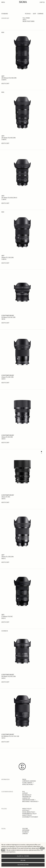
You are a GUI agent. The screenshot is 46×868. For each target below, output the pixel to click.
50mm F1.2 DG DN (7, 257)
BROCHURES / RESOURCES (30, 802)
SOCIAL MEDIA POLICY (29, 812)
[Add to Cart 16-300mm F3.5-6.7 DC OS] (5, 742)
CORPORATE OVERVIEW (29, 781)
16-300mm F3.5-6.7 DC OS (10, 736)
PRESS (24, 779)
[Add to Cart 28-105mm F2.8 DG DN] (5, 84)
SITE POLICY (26, 810)
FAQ (23, 792)
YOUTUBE (25, 829)
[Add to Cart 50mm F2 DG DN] (5, 443)
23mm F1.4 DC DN (7, 377)
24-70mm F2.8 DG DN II (9, 198)
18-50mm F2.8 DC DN (9, 676)
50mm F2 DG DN (7, 437)
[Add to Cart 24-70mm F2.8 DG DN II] (5, 203)
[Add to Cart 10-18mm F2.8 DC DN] (5, 323)
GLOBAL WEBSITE (27, 783)
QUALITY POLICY (27, 815)
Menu (3, 2)
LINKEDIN (25, 834)
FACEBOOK (25, 832)
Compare (40, 14)
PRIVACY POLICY (27, 809)
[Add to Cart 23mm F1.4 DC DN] (5, 383)
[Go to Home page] (23, 2)
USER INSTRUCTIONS (28, 800)
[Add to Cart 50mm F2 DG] (5, 502)
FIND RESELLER (27, 797)
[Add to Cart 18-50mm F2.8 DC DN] (5, 682)
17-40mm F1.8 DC (7, 616)
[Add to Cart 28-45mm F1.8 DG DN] (5, 143)
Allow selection (23, 865)
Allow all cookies (23, 856)
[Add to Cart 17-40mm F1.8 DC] (5, 622)
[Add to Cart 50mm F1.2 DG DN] (5, 263)
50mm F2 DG (6, 497)
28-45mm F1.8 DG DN (8, 138)
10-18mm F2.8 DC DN (8, 317)
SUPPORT (25, 793)
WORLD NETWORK (27, 784)
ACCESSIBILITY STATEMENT (30, 817)
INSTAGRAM (26, 830)
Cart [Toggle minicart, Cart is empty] (42, 2)
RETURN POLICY (27, 795)
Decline (23, 860)
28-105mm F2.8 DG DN (9, 78)
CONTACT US (26, 798)
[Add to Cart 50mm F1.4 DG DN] (5, 562)
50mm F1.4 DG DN (7, 557)
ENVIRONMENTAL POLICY (29, 814)
